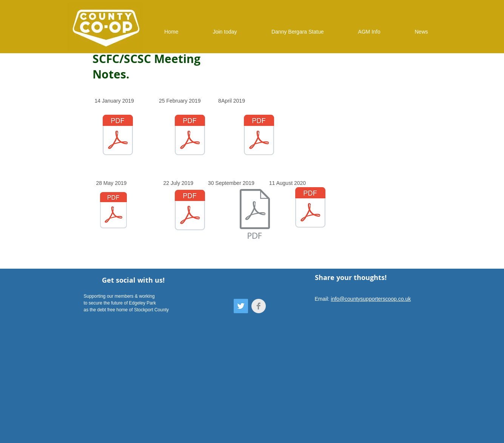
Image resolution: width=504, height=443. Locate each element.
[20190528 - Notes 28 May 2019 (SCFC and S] (113, 211)
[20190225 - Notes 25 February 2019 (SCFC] (190, 136)
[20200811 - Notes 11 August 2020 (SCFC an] (310, 208)
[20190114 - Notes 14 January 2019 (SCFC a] (118, 136)
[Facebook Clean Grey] (259, 306)
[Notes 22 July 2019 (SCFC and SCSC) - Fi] (190, 211)
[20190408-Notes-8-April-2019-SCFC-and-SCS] (259, 136)
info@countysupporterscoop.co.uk (371, 299)
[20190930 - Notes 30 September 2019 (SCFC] (255, 215)
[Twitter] (241, 306)
